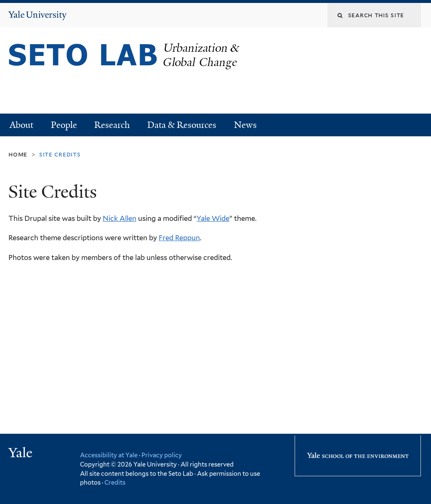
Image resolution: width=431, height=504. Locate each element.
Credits (115, 482)
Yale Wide (213, 218)
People (64, 125)
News (245, 125)
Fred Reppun (179, 238)
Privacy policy (162, 455)
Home (18, 154)
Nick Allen (120, 218)
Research (112, 125)
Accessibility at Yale (109, 455)
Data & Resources (182, 125)
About (21, 125)
